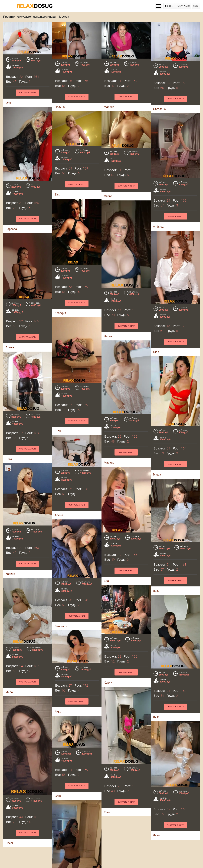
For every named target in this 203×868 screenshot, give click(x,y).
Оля (8, 103)
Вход (196, 6)
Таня (58, 207)
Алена (11, 509)
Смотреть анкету (28, 93)
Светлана (159, 109)
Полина (60, 107)
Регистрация (183, 6)
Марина (109, 107)
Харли (108, 629)
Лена (13, 848)
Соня (154, 715)
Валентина (62, 861)
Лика (10, 713)
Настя (105, 781)
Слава (108, 208)
